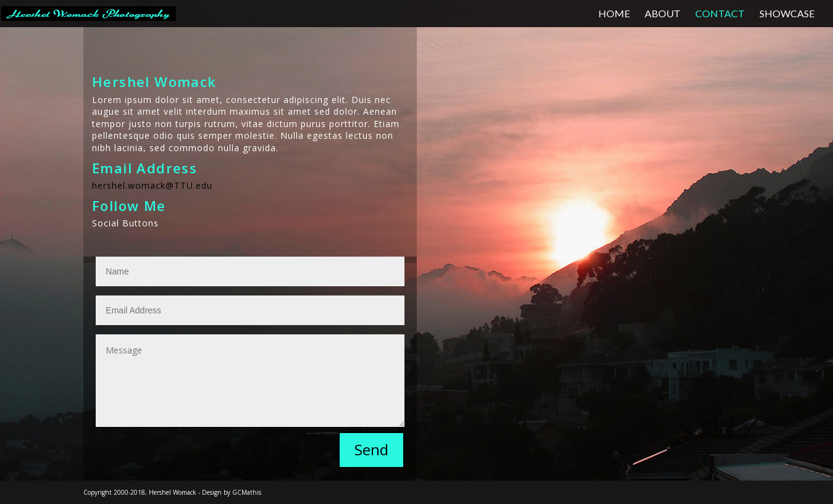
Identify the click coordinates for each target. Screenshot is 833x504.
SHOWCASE (787, 14)
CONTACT (720, 14)
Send (371, 449)
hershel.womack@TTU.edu (152, 185)
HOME (614, 14)
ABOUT (663, 14)
